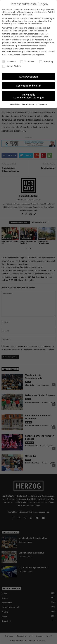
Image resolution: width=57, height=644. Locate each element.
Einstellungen (14, 54)
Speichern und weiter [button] (28, 85)
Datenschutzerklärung (12, 51)
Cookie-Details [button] (15, 104)
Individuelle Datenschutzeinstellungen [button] (29, 96)
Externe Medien (11, 66)
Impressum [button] (43, 104)
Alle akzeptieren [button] (28, 76)
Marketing (46, 61)
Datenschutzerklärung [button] (30, 104)
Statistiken (27, 61)
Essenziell (9, 61)
